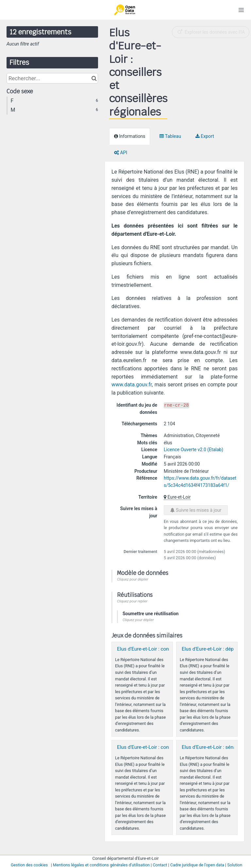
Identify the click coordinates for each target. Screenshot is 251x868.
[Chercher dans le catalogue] (94, 78)
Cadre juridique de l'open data (197, 865)
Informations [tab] (130, 136)
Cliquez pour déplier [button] (133, 579)
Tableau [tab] (170, 136)
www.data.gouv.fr (132, 385)
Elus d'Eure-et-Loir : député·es (215, 649)
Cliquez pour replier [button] (132, 601)
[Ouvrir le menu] (241, 10)
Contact (160, 865)
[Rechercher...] (52, 78)
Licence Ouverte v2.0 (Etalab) (193, 450)
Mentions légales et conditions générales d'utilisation (101, 865)
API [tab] (121, 153)
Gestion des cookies (29, 865)
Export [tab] (205, 136)
